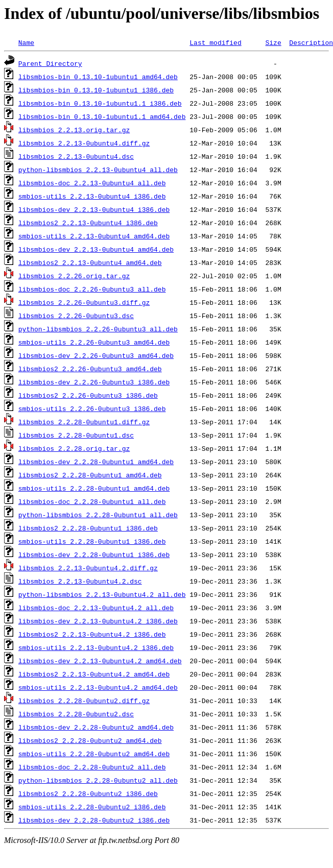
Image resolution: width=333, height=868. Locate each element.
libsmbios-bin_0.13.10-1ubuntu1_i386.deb (96, 90)
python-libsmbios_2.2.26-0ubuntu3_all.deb (98, 329)
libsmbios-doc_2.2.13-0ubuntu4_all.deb (92, 183)
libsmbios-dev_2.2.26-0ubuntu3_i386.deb (94, 382)
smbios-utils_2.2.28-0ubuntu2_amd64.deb (94, 754)
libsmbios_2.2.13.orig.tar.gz (74, 130)
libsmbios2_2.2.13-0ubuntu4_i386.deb (88, 223)
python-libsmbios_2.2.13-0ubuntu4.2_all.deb (102, 594)
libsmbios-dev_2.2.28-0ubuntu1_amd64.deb (96, 462)
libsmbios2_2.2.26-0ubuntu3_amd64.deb (90, 369)
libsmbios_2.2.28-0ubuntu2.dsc (76, 714)
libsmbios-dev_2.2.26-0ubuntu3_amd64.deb (96, 355)
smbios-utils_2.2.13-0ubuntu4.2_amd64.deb (98, 687)
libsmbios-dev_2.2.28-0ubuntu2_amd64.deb (96, 727)
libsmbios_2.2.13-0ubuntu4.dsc (76, 156)
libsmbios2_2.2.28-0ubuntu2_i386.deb (88, 793)
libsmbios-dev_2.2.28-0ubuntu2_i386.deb (94, 820)
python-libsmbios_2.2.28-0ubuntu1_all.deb (98, 515)
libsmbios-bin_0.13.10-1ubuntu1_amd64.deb (98, 77)
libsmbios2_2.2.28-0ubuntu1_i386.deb (88, 528)
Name (26, 42)
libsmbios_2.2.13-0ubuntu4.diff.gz (84, 143)
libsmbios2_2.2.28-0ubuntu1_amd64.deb (90, 475)
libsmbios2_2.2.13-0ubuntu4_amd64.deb (90, 262)
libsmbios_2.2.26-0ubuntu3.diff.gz (84, 302)
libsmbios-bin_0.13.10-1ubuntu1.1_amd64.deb (102, 116)
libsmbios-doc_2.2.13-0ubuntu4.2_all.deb (96, 608)
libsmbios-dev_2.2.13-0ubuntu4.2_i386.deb (98, 621)
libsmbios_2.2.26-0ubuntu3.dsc (76, 316)
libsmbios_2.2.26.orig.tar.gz (74, 276)
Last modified (215, 42)
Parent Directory (50, 63)
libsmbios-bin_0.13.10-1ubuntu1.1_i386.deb (100, 103)
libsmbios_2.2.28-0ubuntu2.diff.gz (84, 701)
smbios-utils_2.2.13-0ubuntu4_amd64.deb (94, 236)
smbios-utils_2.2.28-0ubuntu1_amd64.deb (94, 488)
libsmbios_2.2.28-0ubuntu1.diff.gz (84, 422)
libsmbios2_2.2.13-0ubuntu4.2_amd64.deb (94, 674)
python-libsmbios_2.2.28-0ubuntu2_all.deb (98, 780)
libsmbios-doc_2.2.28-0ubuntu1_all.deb (92, 501)
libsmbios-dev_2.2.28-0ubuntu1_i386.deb (94, 554)
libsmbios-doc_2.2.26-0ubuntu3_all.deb (92, 289)
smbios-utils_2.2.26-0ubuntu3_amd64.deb (94, 342)
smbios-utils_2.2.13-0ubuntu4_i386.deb (92, 196)
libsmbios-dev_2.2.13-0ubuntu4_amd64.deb (96, 249)
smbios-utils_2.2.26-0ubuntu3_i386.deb (92, 408)
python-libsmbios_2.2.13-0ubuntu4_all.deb (98, 170)
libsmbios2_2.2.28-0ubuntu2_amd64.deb (90, 740)
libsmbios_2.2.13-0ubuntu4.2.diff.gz (88, 568)
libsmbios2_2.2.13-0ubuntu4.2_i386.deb (92, 634)
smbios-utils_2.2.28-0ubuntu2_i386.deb (92, 807)
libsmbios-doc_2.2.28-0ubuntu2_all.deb (92, 767)
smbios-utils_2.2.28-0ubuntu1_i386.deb (92, 541)
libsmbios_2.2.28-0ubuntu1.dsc (76, 435)
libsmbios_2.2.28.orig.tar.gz (74, 448)
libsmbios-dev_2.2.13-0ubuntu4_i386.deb (94, 209)
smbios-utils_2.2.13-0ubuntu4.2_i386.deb (96, 647)
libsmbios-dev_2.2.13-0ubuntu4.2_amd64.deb (100, 661)
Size (273, 42)
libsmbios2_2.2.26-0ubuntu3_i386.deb (88, 395)
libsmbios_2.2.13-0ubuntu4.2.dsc (80, 581)
